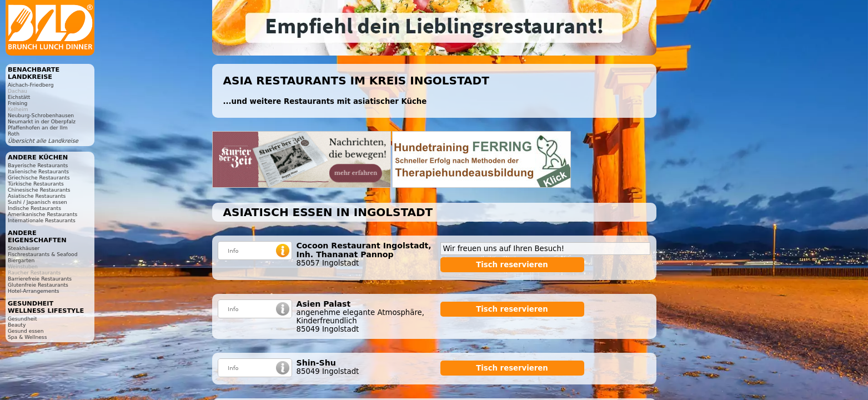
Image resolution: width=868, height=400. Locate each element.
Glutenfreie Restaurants (38, 285)
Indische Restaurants (34, 208)
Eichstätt (19, 97)
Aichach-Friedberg (31, 85)
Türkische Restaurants (36, 184)
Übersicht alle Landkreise (43, 141)
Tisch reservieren (512, 265)
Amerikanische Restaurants (42, 214)
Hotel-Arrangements (34, 291)
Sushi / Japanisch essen (37, 202)
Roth (14, 134)
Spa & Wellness (27, 337)
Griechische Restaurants (39, 177)
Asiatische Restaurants (37, 196)
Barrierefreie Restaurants (40, 279)
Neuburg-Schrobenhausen (41, 115)
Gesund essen (26, 331)
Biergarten (21, 260)
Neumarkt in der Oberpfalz (42, 121)
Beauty (17, 325)
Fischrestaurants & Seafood (43, 254)
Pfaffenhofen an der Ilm (38, 127)
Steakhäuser (24, 248)
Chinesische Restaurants (39, 190)
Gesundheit (22, 319)
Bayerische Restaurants (38, 165)
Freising (17, 103)
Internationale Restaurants (42, 220)
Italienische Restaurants (38, 171)
